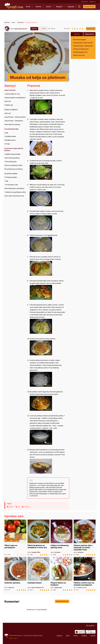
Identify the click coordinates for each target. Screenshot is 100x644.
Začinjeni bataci (38, 574)
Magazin (59, 7)
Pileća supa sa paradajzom (15, 538)
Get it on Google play (91, 632)
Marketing (35, 636)
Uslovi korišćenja (28, 636)
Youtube (76, 636)
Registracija (84, 2)
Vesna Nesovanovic (21, 29)
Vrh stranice (90, 625)
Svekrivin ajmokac (15, 574)
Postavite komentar (62, 601)
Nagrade (71, 7)
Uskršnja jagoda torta (80, 52)
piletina (11, 507)
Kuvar (28, 7)
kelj (19, 507)
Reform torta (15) (79, 55)
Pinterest (93, 636)
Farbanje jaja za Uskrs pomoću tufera (83, 43)
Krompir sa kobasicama (81, 49)
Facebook (59, 636)
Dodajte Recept (89, 7)
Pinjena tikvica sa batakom (62, 574)
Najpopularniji (89, 34)
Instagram (84, 636)
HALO (15, 638)
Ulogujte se (92, 2)
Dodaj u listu (91, 29)
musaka (27, 507)
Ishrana (38, 7)
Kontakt (41, 636)
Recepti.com (14, 6)
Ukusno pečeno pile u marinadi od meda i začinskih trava (85, 538)
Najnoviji (77, 34)
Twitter (68, 636)
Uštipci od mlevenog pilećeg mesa (62, 538)
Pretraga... (79, 7)
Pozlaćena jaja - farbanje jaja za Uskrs (83, 46)
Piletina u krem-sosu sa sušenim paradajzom (85, 574)
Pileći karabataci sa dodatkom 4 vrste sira (38, 538)
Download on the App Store (80, 632)
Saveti (49, 7)
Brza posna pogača (80, 39)
